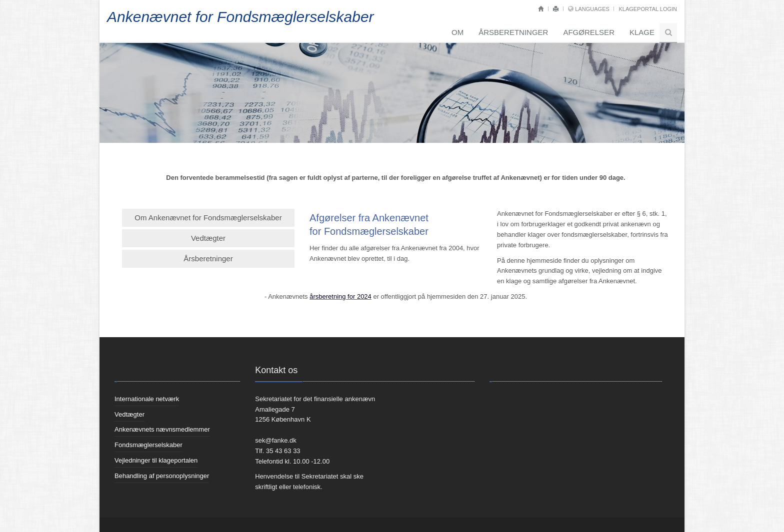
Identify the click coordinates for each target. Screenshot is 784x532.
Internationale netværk (147, 399)
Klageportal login (648, 9)
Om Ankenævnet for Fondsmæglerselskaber (208, 218)
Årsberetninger (513, 32)
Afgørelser (589, 32)
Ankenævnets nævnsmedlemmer (162, 429)
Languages (592, 9)
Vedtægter (208, 238)
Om (457, 32)
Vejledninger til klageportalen (156, 460)
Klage (642, 32)
